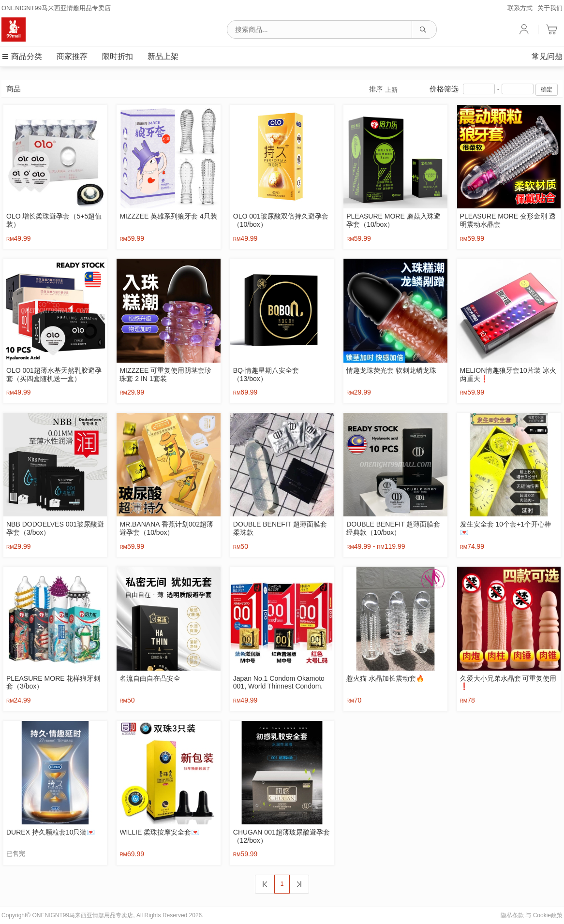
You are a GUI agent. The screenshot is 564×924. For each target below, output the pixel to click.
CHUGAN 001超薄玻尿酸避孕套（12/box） (282, 836)
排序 (383, 90)
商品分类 (22, 56)
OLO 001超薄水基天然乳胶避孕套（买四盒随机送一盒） (54, 374)
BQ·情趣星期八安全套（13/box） (266, 374)
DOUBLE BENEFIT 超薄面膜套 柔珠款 (280, 528)
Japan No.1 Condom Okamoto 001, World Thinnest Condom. (279, 682)
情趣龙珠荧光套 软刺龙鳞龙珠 (391, 370)
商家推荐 (72, 56)
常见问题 (547, 56)
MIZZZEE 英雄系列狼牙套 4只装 (168, 216)
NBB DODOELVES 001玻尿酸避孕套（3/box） (55, 528)
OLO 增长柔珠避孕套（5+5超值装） (54, 220)
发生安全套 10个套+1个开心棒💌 (506, 528)
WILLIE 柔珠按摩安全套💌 (159, 832)
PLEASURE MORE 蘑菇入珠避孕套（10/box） (393, 220)
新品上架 (163, 56)
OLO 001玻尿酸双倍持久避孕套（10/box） (281, 220)
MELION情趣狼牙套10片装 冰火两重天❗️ (508, 374)
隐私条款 (512, 915)
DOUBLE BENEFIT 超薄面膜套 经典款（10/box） (393, 528)
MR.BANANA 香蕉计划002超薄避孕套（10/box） (166, 528)
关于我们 (550, 8)
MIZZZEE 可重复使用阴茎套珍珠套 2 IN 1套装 (165, 374)
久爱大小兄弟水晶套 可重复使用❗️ (508, 682)
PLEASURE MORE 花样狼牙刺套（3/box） (53, 682)
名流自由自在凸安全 (150, 678)
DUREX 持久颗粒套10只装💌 (51, 832)
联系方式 (520, 8)
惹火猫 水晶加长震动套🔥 (385, 678)
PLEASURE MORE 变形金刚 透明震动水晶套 (508, 220)
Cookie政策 (548, 915)
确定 (547, 89)
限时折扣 (118, 56)
